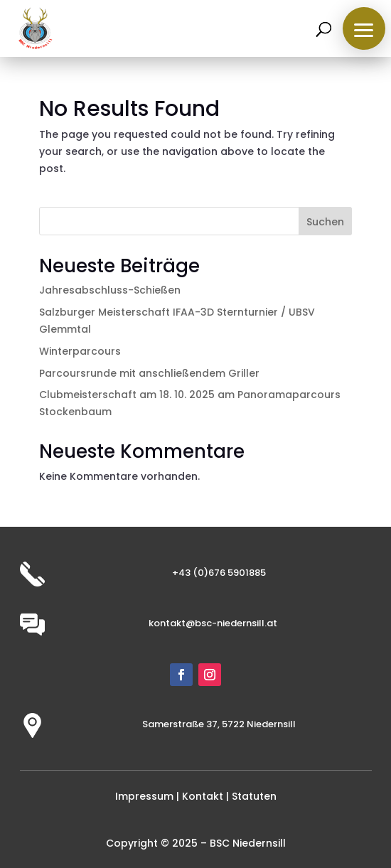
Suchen (325, 222)
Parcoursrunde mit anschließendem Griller (149, 373)
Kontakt (203, 796)
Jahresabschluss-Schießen (110, 290)
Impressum (144, 796)
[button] (364, 28)
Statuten (254, 796)
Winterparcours (80, 351)
